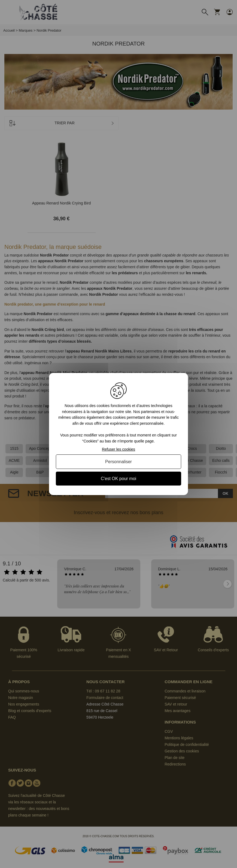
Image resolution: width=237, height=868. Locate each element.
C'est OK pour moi (118, 479)
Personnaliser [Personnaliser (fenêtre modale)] (118, 462)
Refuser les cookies (118, 449)
